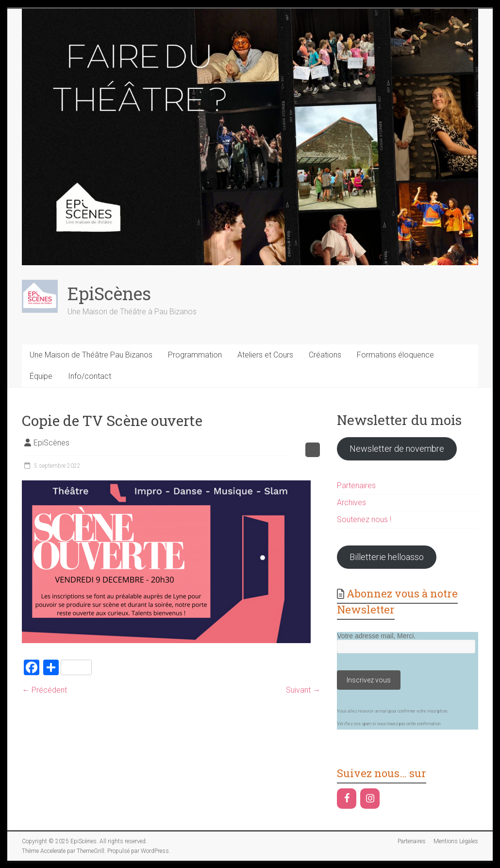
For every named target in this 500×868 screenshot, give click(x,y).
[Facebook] (347, 799)
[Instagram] (370, 799)
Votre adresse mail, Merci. (376, 636)
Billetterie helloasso (387, 557)
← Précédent (44, 690)
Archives (351, 502)
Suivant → (303, 690)
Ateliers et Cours (265, 355)
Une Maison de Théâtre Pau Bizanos (91, 355)
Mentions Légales (456, 841)
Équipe (41, 376)
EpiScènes (109, 293)
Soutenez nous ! (364, 519)
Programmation (195, 355)
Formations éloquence (395, 355)
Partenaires (356, 485)
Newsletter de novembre (397, 449)
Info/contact (90, 376)
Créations (325, 355)
